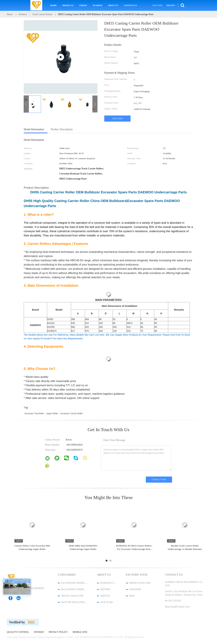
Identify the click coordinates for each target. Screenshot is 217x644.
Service (105, 596)
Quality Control (18, 632)
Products (68, 5)
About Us (113, 5)
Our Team (106, 602)
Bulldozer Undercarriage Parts (75, 589)
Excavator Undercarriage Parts (75, 583)
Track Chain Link (72, 596)
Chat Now (157, 5)
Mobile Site (80, 632)
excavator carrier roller (72, 413)
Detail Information (34, 129)
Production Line (140, 583)
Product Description (62, 129)
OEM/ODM (135, 589)
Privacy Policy (58, 632)
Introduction (109, 583)
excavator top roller (34, 413)
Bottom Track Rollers (75, 602)
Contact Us (130, 5)
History (105, 589)
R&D (132, 596)
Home (54, 5)
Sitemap (39, 632)
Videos (83, 5)
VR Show (97, 5)
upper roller (52, 413)
